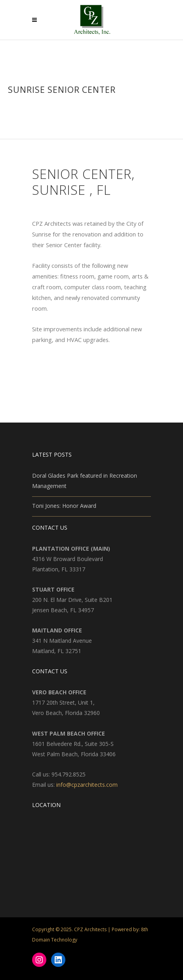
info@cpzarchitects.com (87, 785)
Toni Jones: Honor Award (64, 506)
